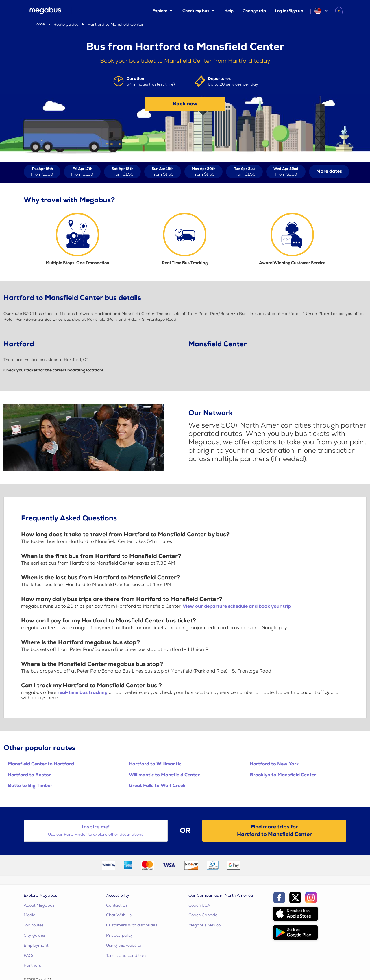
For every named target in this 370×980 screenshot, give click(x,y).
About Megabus (39, 905)
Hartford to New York (274, 764)
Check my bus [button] (196, 11)
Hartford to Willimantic (155, 764)
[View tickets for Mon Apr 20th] (203, 172)
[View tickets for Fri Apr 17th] (82, 172)
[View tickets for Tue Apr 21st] (244, 172)
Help (229, 11)
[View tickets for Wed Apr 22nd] (286, 172)
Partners (32, 965)
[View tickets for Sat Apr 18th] (122, 172)
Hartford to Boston (30, 775)
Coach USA (199, 905)
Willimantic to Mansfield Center (164, 775)
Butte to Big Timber (30, 786)
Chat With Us (119, 915)
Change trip (254, 11)
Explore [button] (160, 11)
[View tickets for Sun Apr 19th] (163, 172)
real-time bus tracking (83, 693)
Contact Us (117, 905)
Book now (185, 104)
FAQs (29, 956)
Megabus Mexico (205, 925)
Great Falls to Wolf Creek (157, 786)
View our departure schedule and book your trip (237, 606)
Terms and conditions (127, 956)
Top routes (34, 925)
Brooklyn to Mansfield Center (283, 775)
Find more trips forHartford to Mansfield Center (274, 830)
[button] (321, 11)
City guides (34, 935)
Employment (36, 945)
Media (30, 915)
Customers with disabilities (132, 925)
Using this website (124, 945)
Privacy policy (120, 935)
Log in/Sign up (289, 11)
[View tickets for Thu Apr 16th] (42, 172)
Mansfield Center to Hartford (41, 764)
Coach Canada (203, 915)
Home (39, 24)
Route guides (66, 24)
